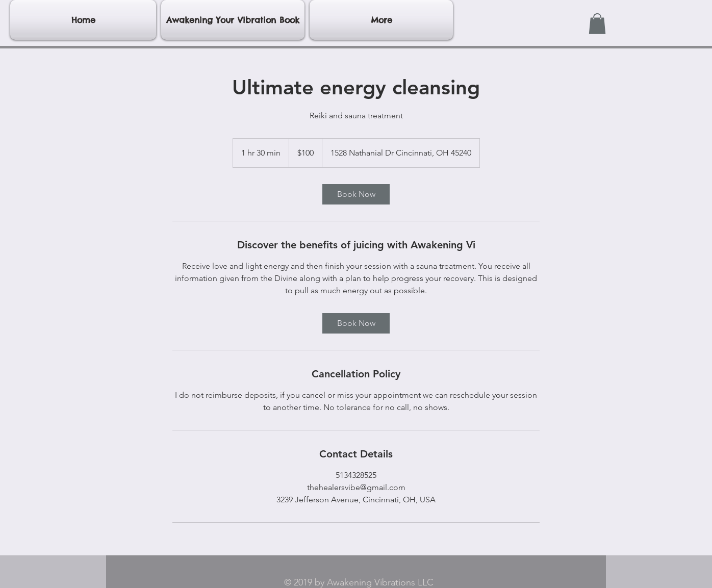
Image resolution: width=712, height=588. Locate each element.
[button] (597, 24)
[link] (356, 194)
